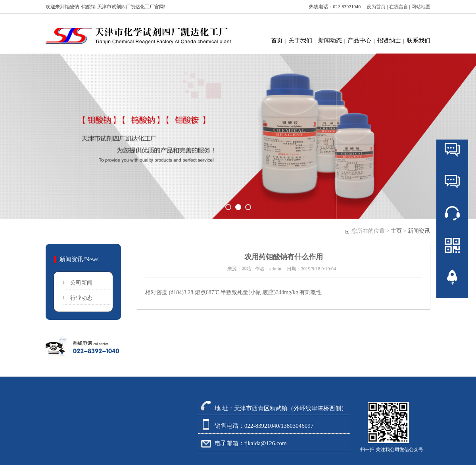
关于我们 (300, 40)
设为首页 (374, 7)
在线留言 (399, 7)
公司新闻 (81, 283)
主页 (396, 231)
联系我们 (418, 40)
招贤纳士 (389, 40)
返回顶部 (452, 301)
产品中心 (359, 40)
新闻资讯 (419, 231)
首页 (277, 40)
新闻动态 (330, 40)
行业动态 (81, 298)
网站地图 (421, 7)
